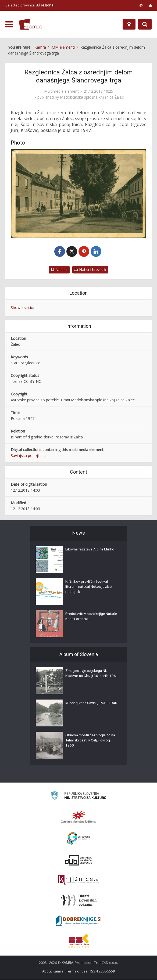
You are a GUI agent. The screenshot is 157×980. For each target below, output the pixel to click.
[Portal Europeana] (79, 839)
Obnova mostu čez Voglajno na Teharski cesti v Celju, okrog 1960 (92, 741)
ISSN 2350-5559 (103, 971)
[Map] (129, 24)
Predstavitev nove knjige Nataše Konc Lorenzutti (86, 617)
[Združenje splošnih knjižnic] (79, 941)
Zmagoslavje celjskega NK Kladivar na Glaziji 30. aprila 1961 (88, 677)
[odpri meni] (9, 24)
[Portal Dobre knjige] (78, 921)
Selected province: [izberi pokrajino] (29, 5)
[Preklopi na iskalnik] (145, 24)
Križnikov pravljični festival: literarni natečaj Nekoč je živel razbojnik (90, 588)
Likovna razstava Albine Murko (91, 550)
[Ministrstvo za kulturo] (79, 797)
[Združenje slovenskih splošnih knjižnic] (79, 881)
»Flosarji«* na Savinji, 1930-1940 (88, 707)
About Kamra (53, 971)
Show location (23, 308)
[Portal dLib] (78, 860)
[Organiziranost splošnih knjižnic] (78, 817)
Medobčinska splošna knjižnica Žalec (92, 97)
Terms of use (77, 971)
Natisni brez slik (90, 270)
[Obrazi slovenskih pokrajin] (79, 901)
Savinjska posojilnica (29, 456)
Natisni (59, 270)
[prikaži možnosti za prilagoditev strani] (141, 5)
